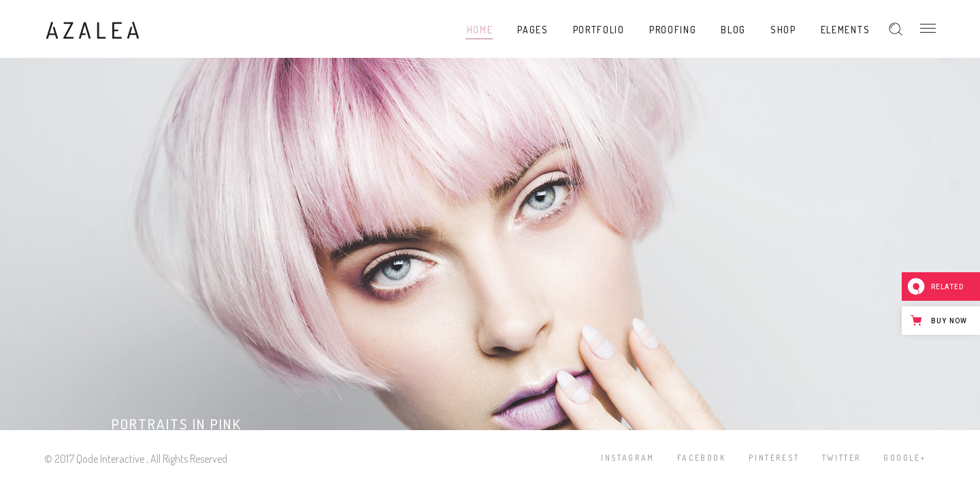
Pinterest (774, 458)
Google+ (904, 458)
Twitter (842, 458)
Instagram (628, 458)
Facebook (702, 458)
